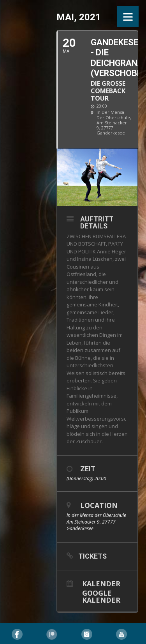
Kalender (101, 583)
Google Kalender (101, 596)
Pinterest (52, 634)
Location (99, 505)
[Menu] (128, 17)
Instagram (87, 634)
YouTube (121, 634)
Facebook (17, 634)
